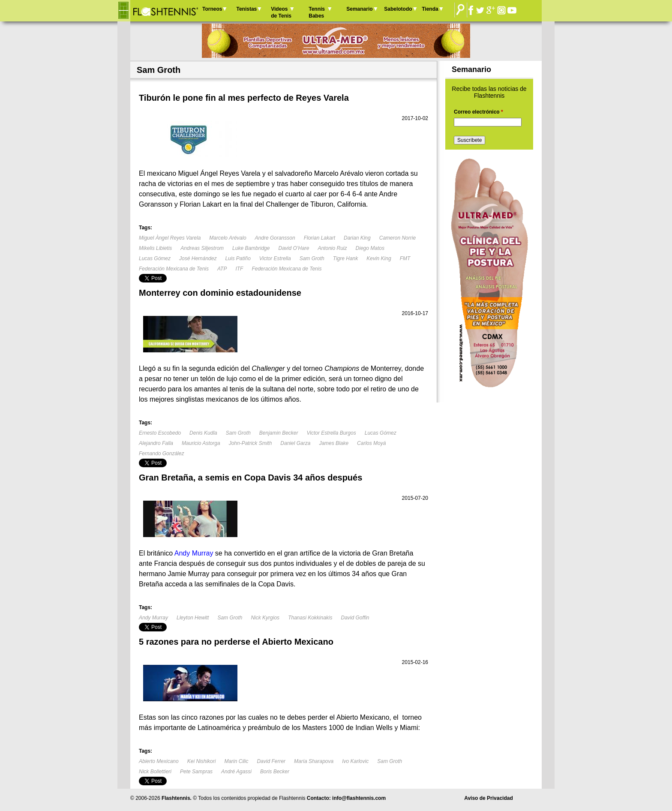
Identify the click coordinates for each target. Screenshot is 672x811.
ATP (222, 269)
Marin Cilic (236, 761)
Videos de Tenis (281, 12)
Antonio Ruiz (333, 248)
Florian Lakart (319, 238)
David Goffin (355, 618)
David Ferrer (271, 761)
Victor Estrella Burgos (331, 433)
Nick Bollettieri (155, 772)
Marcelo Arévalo (228, 238)
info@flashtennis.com (359, 798)
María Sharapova (314, 761)
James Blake (334, 443)
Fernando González (161, 454)
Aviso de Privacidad (489, 798)
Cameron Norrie (397, 238)
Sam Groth (312, 258)
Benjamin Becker (279, 433)
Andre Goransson (275, 238)
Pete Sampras (196, 772)
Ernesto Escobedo (160, 433)
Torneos (212, 9)
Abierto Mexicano (159, 761)
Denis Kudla (203, 433)
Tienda (430, 9)
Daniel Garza (295, 443)
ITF (239, 269)
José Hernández (198, 258)
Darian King (357, 238)
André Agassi (236, 772)
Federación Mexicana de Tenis (174, 269)
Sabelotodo (398, 9)
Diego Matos (370, 248)
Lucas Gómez (155, 258)
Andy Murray (153, 618)
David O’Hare (294, 248)
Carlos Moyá (371, 443)
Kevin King (379, 258)
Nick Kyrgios (265, 618)
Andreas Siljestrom (202, 248)
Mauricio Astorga (201, 443)
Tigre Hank (346, 258)
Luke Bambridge (251, 248)
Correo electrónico (478, 112)
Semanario (359, 9)
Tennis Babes (317, 12)
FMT (405, 258)
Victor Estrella (275, 258)
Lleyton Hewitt (193, 618)
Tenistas (246, 9)
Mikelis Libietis (155, 248)
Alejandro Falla (156, 443)
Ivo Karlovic (355, 761)
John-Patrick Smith (250, 443)
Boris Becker (275, 772)
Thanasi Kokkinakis (310, 618)
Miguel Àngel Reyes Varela (170, 238)
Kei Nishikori (202, 761)
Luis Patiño (238, 258)
